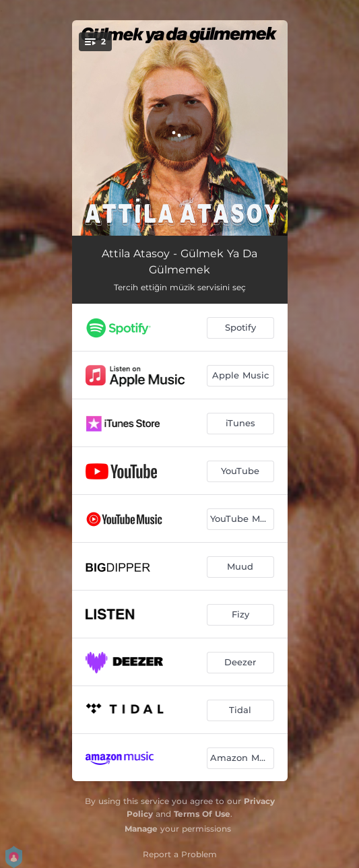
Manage (141, 829)
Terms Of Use (202, 814)
